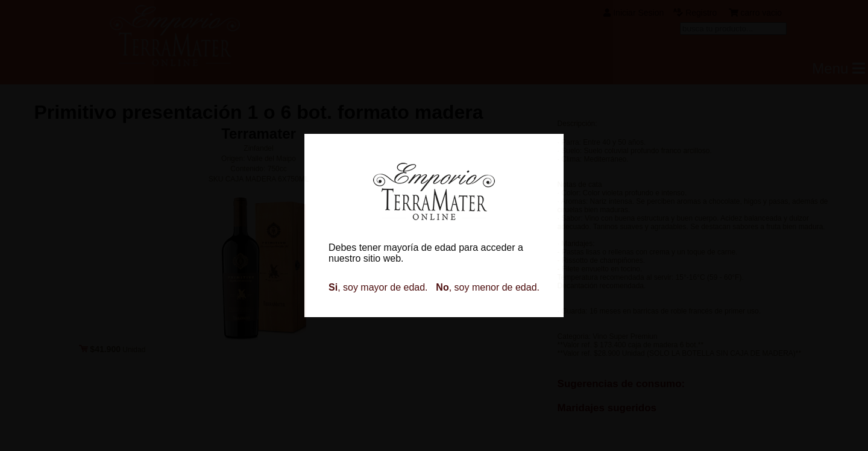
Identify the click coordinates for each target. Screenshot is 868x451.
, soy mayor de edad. (378, 287)
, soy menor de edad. (488, 287)
